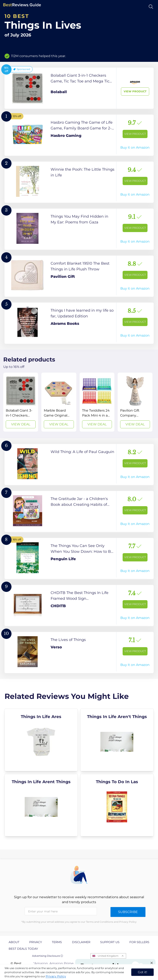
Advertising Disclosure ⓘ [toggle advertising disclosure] (48, 956)
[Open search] (151, 7)
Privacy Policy (56, 976)
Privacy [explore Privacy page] (36, 942)
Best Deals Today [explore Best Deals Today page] (23, 949)
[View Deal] (21, 402)
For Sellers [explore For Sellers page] (139, 942)
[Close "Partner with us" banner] (152, 963)
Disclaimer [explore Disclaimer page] (81, 942)
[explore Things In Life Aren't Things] (117, 740)
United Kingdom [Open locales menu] (108, 956)
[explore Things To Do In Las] (117, 805)
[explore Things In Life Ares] (41, 740)
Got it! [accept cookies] (142, 972)
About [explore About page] (14, 942)
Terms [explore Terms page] (57, 942)
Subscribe (128, 912)
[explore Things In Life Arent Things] (41, 805)
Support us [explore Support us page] (110, 942)
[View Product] (79, 88)
